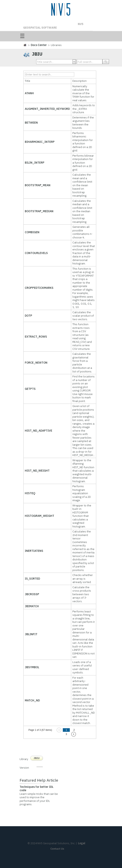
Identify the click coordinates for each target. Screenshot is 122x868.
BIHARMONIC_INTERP (40, 142)
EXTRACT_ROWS (36, 337)
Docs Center (39, 45)
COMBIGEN (32, 232)
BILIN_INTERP (35, 163)
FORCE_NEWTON (36, 363)
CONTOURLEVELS (36, 253)
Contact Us (57, 849)
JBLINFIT (31, 634)
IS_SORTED (32, 579)
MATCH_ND (32, 700)
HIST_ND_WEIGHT (37, 471)
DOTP (28, 316)
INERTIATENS (34, 551)
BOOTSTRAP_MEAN (38, 185)
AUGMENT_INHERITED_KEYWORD (47, 109)
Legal (82, 843)
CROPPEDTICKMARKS (39, 288)
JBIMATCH (32, 606)
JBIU (37, 758)
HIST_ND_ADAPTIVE (38, 431)
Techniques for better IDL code (36, 789)
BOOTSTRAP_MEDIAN (39, 211)
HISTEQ (30, 493)
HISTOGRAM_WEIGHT (39, 516)
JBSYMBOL (32, 667)
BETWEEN (31, 123)
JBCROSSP (32, 594)
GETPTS (30, 389)
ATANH (29, 93)
